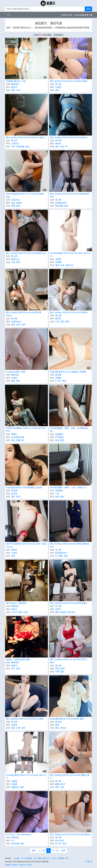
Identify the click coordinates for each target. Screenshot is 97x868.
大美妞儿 (15, 144)
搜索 (88, 9)
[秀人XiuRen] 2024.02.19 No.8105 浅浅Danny (24, 314)
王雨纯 (58, 87)
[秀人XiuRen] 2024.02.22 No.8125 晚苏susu (26, 253)
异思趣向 (59, 434)
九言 (35, 858)
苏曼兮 (58, 609)
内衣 (18, 90)
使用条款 (8, 865)
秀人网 (58, 84)
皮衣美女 (71, 612)
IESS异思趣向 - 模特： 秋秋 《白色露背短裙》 (69, 430)
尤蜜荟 (58, 259)
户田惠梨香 (61, 858)
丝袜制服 (20, 147)
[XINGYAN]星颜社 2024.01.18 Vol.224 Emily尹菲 (26, 430)
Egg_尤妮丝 (16, 203)
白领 (57, 440)
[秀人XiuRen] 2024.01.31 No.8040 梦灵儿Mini (69, 661)
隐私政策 (15, 865)
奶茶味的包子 (61, 203)
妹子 (13, 669)
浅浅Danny (16, 322)
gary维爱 (16, 858)
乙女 (57, 322)
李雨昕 (39, 858)
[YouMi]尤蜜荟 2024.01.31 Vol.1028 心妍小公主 (26, 777)
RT (67, 147)
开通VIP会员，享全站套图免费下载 (77, 15)
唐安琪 (58, 319)
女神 (18, 325)
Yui (13, 841)
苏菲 (67, 858)
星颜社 (14, 434)
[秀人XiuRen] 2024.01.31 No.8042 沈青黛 (25, 719)
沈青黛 (14, 725)
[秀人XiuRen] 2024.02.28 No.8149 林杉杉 (69, 137)
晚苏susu (15, 259)
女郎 (23, 325)
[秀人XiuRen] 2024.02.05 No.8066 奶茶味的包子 (70, 545)
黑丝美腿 (59, 206)
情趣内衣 (15, 787)
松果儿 (14, 609)
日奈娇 (14, 378)
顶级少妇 (69, 265)
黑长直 (63, 728)
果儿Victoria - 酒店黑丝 (16, 603)
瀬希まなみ (46, 858)
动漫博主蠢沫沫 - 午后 (16, 81)
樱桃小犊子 (60, 784)
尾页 (63, 851)
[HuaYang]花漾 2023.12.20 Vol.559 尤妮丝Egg (25, 195)
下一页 (55, 851)
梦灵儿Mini (60, 669)
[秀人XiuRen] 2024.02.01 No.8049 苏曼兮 (69, 603)
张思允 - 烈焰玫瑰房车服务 (18, 659)
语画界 (14, 550)
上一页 (42, 851)
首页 (34, 851)
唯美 (57, 497)
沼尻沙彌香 (28, 858)
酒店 (13, 90)
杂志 (62, 147)
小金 (57, 494)
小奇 (22, 858)
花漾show (15, 200)
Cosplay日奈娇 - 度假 (16, 372)
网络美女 (15, 84)
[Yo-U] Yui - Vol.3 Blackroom (19, 834)
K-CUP (14, 612)
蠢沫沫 (14, 87)
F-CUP (58, 381)
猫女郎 (63, 612)
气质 (13, 147)
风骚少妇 (20, 440)
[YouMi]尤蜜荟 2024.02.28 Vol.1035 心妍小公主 (70, 255)
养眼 (13, 206)
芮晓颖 (58, 378)
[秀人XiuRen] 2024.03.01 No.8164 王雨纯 (69, 81)
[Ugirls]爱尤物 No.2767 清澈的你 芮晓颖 (68, 372)
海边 (62, 322)
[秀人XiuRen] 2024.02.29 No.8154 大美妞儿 (26, 137)
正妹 (13, 262)
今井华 (54, 858)
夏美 (57, 725)
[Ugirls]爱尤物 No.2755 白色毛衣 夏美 (67, 719)
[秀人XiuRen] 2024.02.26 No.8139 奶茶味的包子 (70, 195)
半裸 (57, 672)
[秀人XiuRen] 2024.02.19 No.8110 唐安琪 (69, 312)
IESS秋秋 (59, 437)
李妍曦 (58, 262)
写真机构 (22, 865)
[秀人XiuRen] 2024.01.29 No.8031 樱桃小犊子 (70, 777)
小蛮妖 (14, 553)
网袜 (61, 556)
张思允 (14, 666)
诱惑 (13, 381)
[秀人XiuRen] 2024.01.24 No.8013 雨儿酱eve (70, 834)
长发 (62, 265)
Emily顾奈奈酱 (18, 437)
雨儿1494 (59, 841)
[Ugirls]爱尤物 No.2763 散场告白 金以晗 (24, 487)
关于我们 (29, 865)
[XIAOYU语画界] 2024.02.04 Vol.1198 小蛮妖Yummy (26, 545)
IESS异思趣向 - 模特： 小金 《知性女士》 (69, 487)
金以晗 (14, 494)
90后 (18, 497)
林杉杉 (58, 144)
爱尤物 (58, 375)
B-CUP (58, 844)
